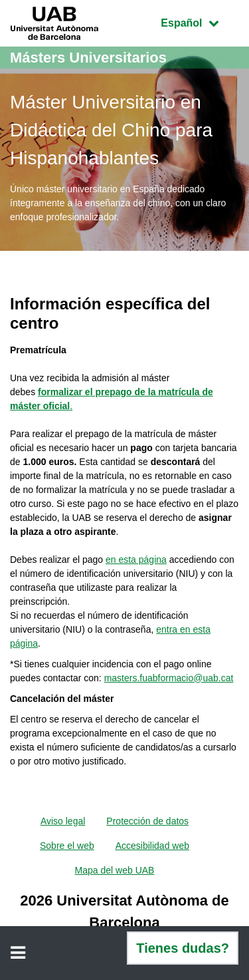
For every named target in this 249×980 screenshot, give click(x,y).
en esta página (136, 560)
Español (200, 22)
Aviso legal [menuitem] (63, 821)
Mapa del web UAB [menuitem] (115, 870)
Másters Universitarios (88, 58)
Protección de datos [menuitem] (147, 821)
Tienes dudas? (183, 948)
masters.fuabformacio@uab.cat (169, 678)
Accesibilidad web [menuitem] (152, 846)
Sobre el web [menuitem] (67, 846)
